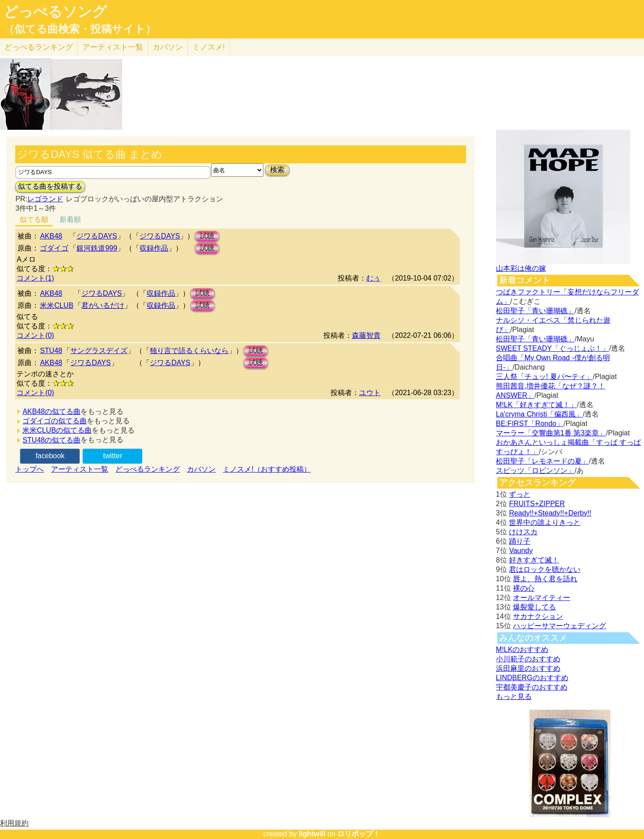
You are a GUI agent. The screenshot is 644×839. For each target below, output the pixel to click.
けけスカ (523, 532)
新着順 (70, 219)
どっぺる (39, 47)
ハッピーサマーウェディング (559, 626)
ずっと (520, 494)
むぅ (373, 278)
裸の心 (524, 588)
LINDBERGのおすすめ (532, 678)
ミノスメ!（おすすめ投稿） (267, 469)
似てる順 (34, 219)
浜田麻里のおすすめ (528, 668)
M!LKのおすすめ (522, 649)
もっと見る (514, 696)
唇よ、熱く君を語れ (545, 579)
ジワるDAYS (97, 236)
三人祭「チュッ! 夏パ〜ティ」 (544, 377)
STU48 (51, 351)
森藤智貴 (366, 335)
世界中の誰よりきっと (545, 522)
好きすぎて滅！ (534, 560)
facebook (50, 456)
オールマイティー (542, 598)
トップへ (30, 469)
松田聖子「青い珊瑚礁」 (535, 311)
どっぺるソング (55, 12)
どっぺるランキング (148, 469)
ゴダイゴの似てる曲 (55, 421)
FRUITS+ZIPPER (537, 504)
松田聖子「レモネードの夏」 (542, 461)
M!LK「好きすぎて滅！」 (536, 405)
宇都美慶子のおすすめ (532, 687)
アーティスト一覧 (80, 469)
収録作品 (154, 248)
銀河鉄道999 (97, 248)
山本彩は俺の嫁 (521, 268)
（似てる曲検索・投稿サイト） (80, 29)
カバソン (168, 47)
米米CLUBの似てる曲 (57, 430)
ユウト (370, 393)
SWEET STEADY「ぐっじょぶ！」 (553, 348)
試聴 (207, 236)
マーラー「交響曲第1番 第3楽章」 (551, 433)
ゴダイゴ (54, 248)
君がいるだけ (103, 305)
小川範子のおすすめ (528, 659)
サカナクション (538, 616)
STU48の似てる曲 (51, 440)
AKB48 (51, 236)
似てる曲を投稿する (50, 186)
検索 (277, 170)
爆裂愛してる (534, 607)
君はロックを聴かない (545, 569)
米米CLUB (57, 305)
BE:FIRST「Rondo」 (530, 424)
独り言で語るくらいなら (189, 351)
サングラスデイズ (99, 351)
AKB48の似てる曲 (51, 411)
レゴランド (45, 199)
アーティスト (113, 47)
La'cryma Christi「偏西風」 (539, 414)
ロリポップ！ (359, 834)
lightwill (312, 834)
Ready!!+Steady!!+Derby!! (550, 513)
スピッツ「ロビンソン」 (535, 471)
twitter (113, 456)
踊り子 (520, 541)
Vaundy (521, 551)
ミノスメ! (209, 47)
